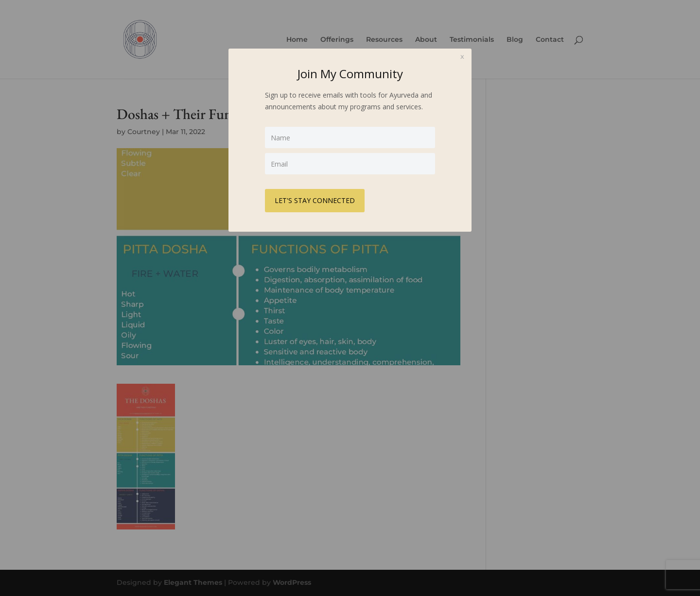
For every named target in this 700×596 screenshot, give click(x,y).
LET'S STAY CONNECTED (315, 200)
